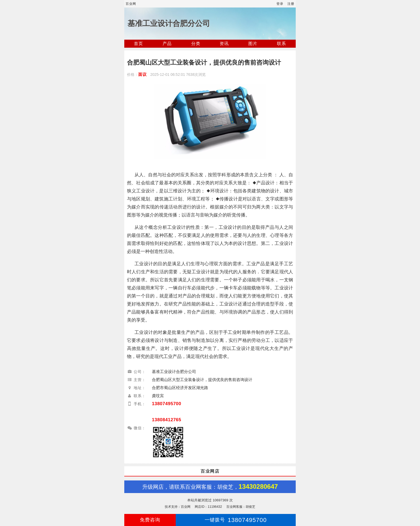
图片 (253, 44)
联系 (282, 44)
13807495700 (167, 404)
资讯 (224, 44)
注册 (291, 4)
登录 (280, 4)
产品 (167, 44)
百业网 (131, 4)
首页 (138, 44)
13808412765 (167, 420)
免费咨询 (150, 520)
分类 (196, 44)
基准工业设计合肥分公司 (169, 23)
